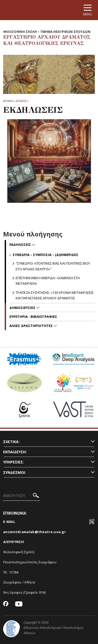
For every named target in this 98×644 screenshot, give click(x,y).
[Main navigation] (88, 10)
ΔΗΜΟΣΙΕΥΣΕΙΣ (23, 308)
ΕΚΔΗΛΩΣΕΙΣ (21, 245)
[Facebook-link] (6, 604)
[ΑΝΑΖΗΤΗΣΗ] (22, 496)
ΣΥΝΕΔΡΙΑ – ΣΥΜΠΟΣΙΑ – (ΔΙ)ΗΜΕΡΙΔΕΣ (45, 255)
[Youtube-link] (19, 604)
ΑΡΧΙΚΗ (8, 101)
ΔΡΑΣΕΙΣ (21, 101)
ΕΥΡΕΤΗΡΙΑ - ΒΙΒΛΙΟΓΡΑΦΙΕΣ (33, 317)
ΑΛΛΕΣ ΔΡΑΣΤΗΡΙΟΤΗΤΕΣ (31, 326)
